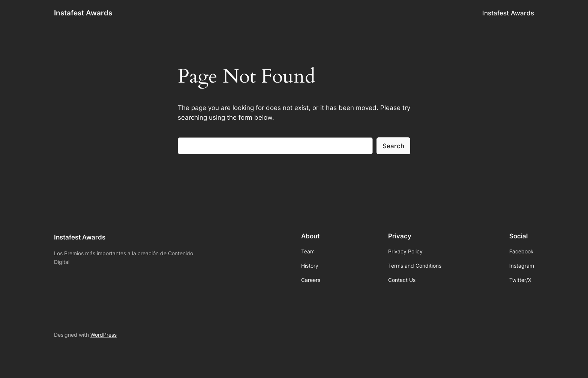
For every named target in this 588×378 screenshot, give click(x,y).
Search (393, 146)
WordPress (103, 335)
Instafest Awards (83, 13)
